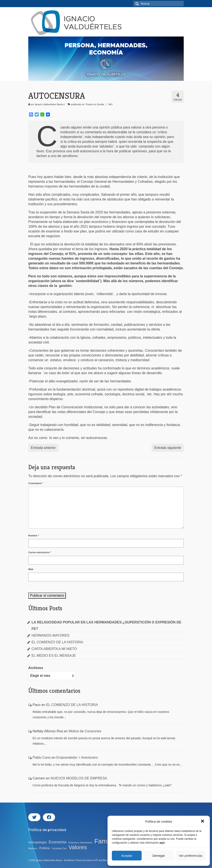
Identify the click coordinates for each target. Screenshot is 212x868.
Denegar (159, 856)
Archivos (36, 668)
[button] (203, 822)
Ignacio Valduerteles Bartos (49, 104)
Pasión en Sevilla (95, 104)
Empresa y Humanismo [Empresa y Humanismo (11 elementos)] (80, 843)
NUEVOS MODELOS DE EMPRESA (79, 778)
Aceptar (127, 856)
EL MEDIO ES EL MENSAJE (54, 656)
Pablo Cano (42, 758)
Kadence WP (92, 860)
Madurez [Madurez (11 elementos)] (33, 848)
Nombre (34, 536)
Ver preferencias (191, 856)
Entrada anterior (43, 448)
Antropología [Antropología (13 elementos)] (37, 842)
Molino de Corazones (85, 731)
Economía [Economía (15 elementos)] (58, 842)
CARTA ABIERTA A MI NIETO (54, 649)
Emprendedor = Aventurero (77, 758)
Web (31, 569)
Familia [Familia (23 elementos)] (105, 841)
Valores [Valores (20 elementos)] (78, 847)
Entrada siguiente (168, 448)
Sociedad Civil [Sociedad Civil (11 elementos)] (59, 848)
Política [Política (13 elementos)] (45, 848)
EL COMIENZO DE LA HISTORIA (57, 642)
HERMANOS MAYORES (51, 635)
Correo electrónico (40, 552)
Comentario (36, 483)
